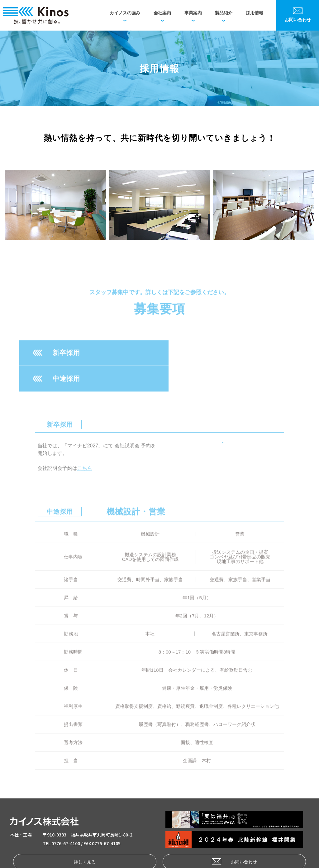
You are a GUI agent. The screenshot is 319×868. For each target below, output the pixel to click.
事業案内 (193, 13)
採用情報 (255, 13)
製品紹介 (224, 13)
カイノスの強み (125, 13)
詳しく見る (78, 835)
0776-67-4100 (66, 817)
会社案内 (162, 13)
